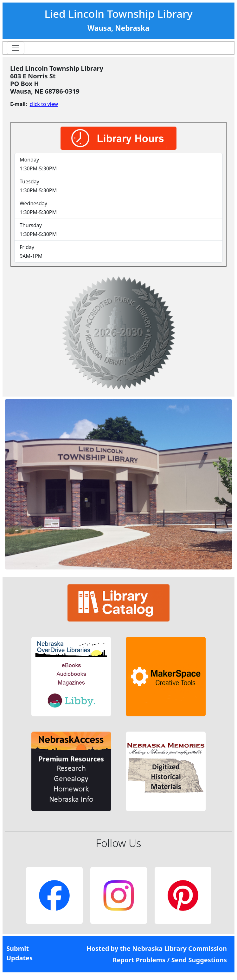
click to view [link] (44, 104)
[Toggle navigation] (16, 48)
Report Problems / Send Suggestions (170, 960)
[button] (71, 677)
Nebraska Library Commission (179, 948)
